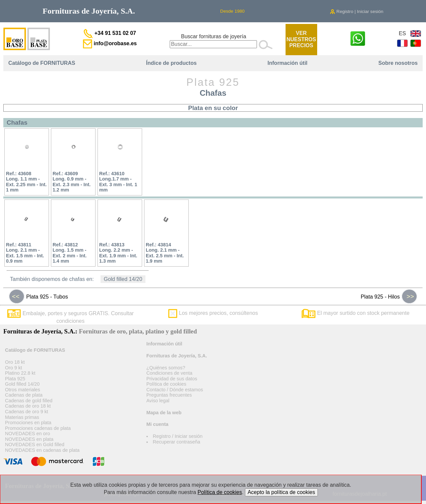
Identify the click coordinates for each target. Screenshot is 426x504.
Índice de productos (171, 63)
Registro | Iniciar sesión (357, 11)
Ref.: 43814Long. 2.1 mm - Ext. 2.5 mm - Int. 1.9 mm (165, 253)
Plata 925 (15, 379)
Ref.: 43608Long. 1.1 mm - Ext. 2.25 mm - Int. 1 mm (26, 182)
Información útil (288, 63)
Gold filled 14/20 (123, 279)
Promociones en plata (28, 423)
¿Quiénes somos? (166, 368)
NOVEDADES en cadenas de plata (42, 450)
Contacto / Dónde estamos (175, 390)
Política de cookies (166, 384)
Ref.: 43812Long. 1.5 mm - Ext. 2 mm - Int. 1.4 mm (70, 253)
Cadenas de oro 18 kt (28, 406)
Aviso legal (158, 401)
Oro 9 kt (13, 368)
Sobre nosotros (398, 63)
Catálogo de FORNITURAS (42, 63)
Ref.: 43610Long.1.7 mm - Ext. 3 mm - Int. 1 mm (118, 182)
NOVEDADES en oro (27, 434)
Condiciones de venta (169, 373)
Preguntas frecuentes (169, 395)
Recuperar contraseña (176, 442)
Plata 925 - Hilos (389, 297)
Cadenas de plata (24, 395)
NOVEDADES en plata (29, 439)
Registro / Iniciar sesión (178, 436)
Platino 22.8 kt (20, 373)
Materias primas (22, 417)
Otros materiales (23, 390)
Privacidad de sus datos (172, 379)
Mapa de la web (164, 413)
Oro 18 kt (15, 362)
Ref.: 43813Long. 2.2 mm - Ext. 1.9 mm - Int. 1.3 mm (118, 253)
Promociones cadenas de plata (38, 428)
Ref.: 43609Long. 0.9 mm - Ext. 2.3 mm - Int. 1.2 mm (72, 182)
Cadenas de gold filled (29, 401)
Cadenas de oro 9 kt (27, 412)
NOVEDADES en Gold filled (35, 444)
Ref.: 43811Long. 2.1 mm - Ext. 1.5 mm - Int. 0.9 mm (25, 253)
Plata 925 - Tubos (38, 297)
